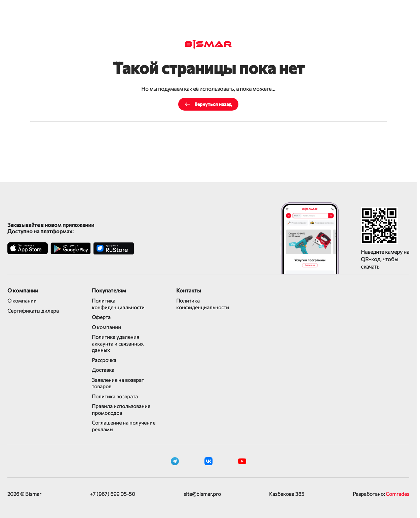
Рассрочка (104, 360)
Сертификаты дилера (33, 311)
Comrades (397, 494)
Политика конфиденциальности (118, 304)
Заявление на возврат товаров (118, 383)
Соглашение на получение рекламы (124, 426)
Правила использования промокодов (121, 409)
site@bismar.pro (202, 494)
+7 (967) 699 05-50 (112, 494)
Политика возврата (115, 396)
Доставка (103, 370)
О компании (22, 301)
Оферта (101, 317)
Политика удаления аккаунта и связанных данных (118, 343)
